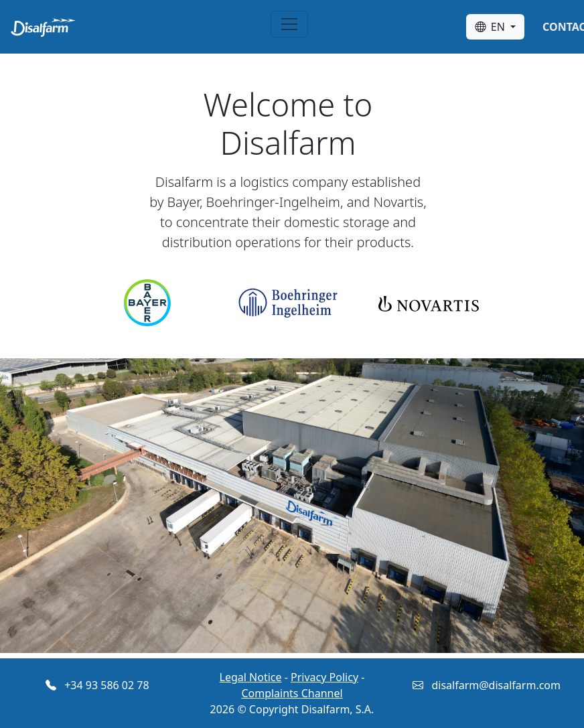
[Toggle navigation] (289, 24)
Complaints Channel (292, 693)
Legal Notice (251, 677)
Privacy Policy (324, 677)
